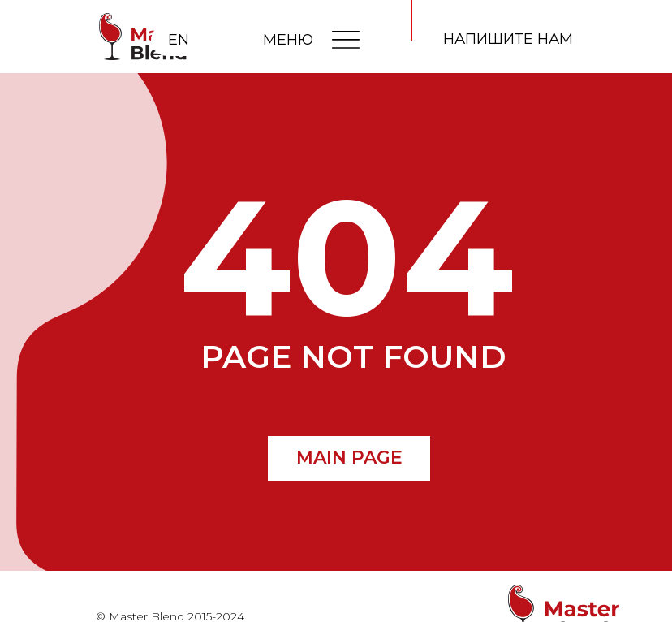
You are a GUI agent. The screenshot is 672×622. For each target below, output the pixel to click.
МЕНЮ (288, 40)
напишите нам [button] (508, 39)
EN (179, 40)
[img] (346, 39)
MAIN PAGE (349, 458)
